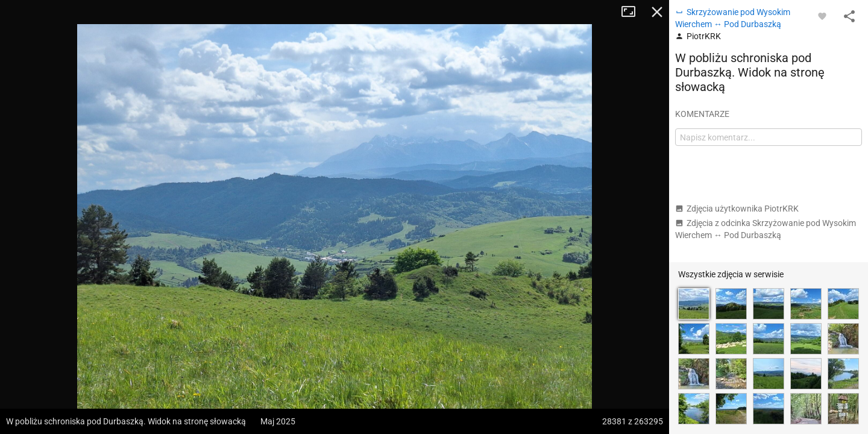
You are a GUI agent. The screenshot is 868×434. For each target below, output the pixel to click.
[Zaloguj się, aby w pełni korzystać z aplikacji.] (822, 16)
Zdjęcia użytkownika (737, 209)
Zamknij (657, 12)
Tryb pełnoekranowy (633, 12)
